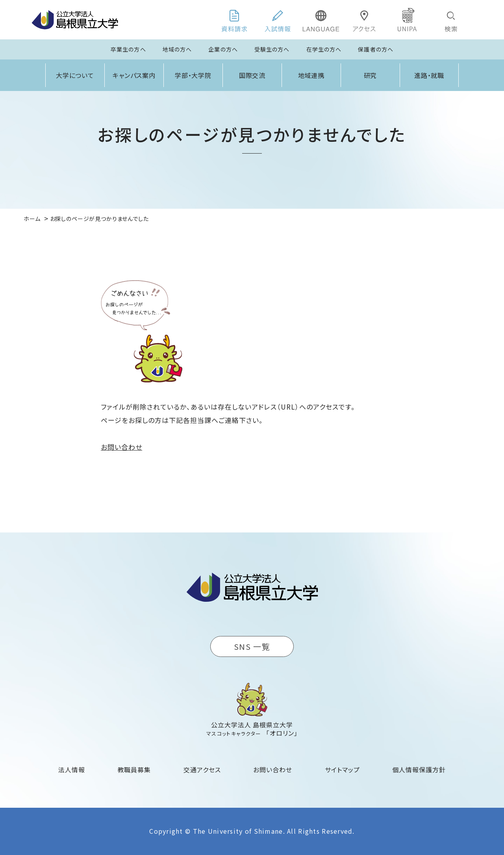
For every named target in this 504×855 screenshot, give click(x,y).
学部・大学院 (193, 75)
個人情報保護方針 (419, 770)
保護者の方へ (376, 49)
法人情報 (72, 770)
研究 (371, 75)
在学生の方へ (324, 49)
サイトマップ (342, 770)
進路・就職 (429, 75)
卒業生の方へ (128, 49)
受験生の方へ (272, 49)
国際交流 (252, 75)
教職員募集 (134, 770)
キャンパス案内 (134, 75)
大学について (75, 75)
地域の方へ (177, 49)
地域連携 (311, 75)
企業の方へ (223, 49)
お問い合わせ (121, 447)
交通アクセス (202, 770)
